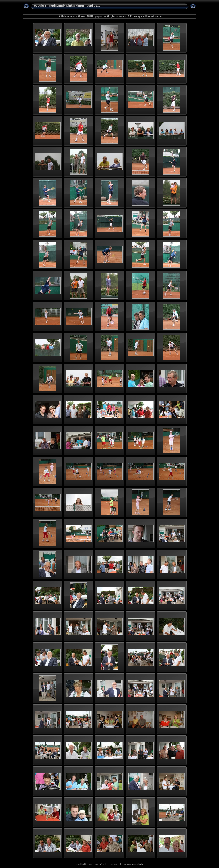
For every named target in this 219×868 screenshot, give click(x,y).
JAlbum (121, 864)
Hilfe (141, 864)
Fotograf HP (99, 864)
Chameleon (132, 864)
